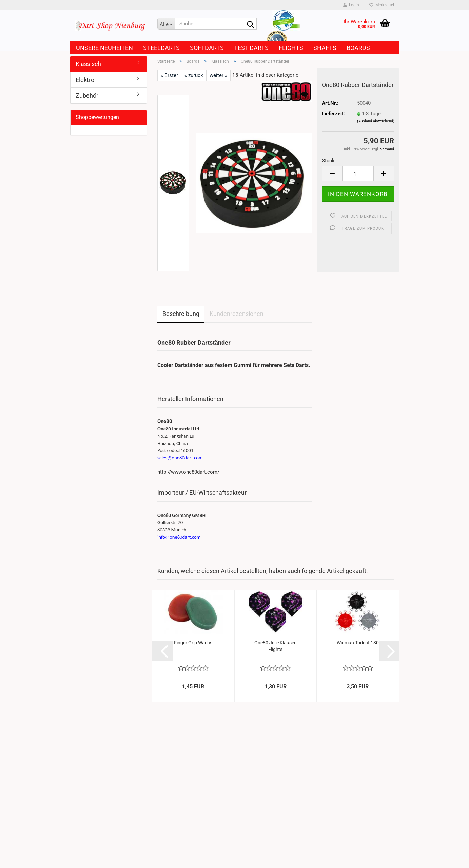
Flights (291, 48)
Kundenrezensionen (237, 314)
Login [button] (351, 5)
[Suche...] (166, 24)
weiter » (218, 75)
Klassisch (88, 64)
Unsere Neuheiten (104, 48)
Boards (358, 48)
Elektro (85, 80)
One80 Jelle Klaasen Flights (276, 646)
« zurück (194, 75)
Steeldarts (161, 48)
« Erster (169, 75)
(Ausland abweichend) (376, 121)
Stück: (329, 161)
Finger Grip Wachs (193, 643)
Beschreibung (181, 314)
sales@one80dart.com (180, 458)
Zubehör (87, 95)
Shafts (325, 48)
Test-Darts (251, 48)
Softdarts (207, 48)
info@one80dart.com (179, 537)
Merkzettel (382, 5)
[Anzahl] (358, 174)
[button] (332, 174)
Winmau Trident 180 (358, 643)
